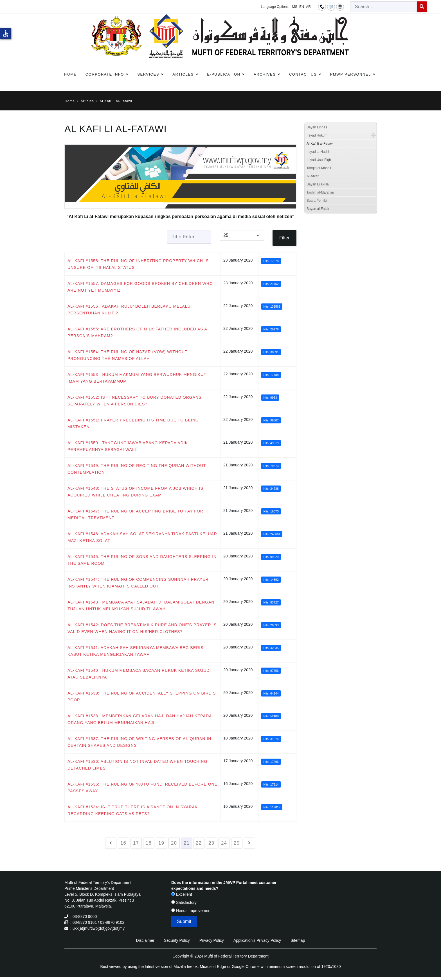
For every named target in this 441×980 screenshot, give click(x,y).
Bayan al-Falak (318, 209)
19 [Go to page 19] (161, 843)
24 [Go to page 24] (224, 843)
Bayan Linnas (317, 127)
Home (70, 74)
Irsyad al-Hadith (318, 152)
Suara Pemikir (317, 201)
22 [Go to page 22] (199, 843)
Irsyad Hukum (317, 135)
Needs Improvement (191, 911)
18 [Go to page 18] (149, 843)
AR (308, 7)
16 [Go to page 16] (123, 843)
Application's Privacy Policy (257, 940)
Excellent (182, 894)
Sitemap (298, 940)
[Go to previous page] (111, 843)
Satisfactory (184, 902)
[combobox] (384, 7)
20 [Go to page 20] (174, 843)
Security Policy (177, 940)
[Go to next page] (249, 843)
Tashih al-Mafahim (320, 192)
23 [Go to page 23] (211, 843)
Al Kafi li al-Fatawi (320, 144)
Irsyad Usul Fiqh (319, 160)
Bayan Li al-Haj (318, 184)
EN (302, 7)
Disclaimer (145, 940)
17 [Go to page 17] (136, 843)
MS (295, 7)
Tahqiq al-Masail (319, 168)
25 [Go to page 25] (237, 843)
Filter (284, 238)
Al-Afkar (313, 176)
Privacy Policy (212, 940)
